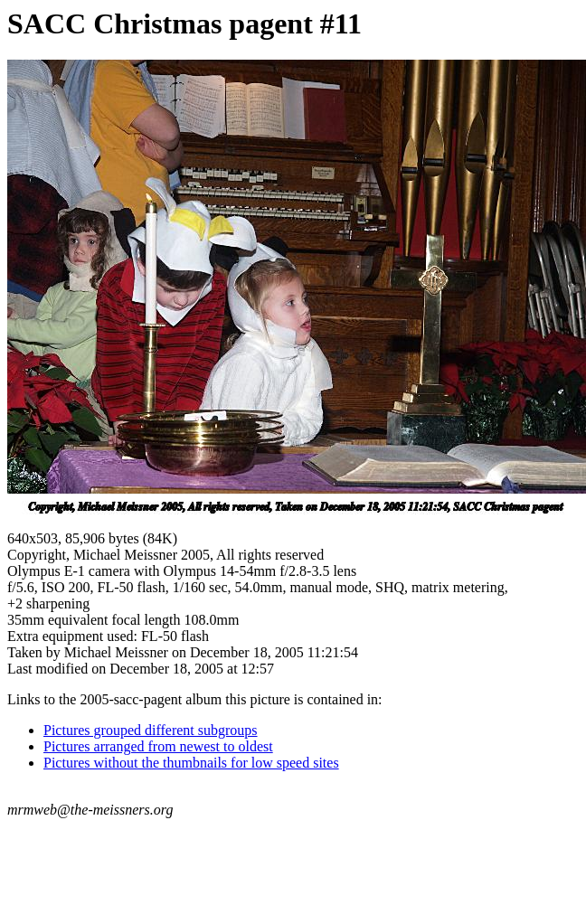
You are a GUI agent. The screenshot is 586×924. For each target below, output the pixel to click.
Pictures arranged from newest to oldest (158, 746)
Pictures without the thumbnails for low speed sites (191, 763)
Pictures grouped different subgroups (151, 730)
